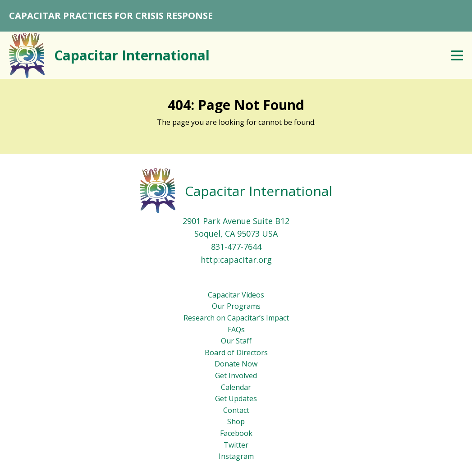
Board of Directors (236, 352)
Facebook (236, 433)
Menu (457, 55)
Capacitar (132, 55)
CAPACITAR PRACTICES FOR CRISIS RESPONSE (111, 16)
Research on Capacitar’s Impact (236, 318)
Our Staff (236, 341)
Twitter (236, 445)
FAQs (236, 330)
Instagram (236, 456)
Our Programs (236, 306)
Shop (236, 421)
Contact (236, 410)
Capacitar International (259, 191)
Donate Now (236, 364)
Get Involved (236, 375)
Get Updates (236, 398)
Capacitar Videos (236, 295)
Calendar (236, 387)
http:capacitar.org (236, 260)
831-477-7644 (236, 247)
